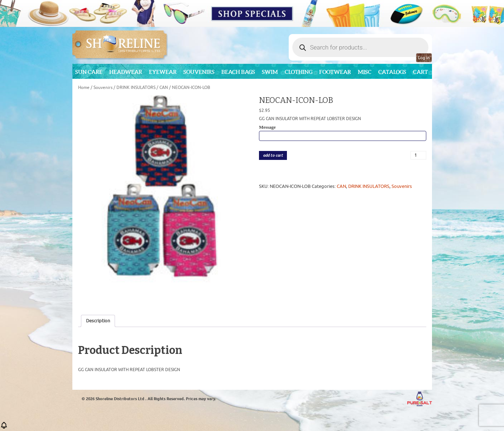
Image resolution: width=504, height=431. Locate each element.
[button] (4, 428)
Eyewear (163, 72)
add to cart (273, 155)
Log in (424, 58)
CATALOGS (392, 72)
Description (98, 321)
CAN (164, 87)
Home (84, 87)
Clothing (299, 72)
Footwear (335, 72)
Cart (421, 72)
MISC (365, 72)
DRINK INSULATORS (136, 87)
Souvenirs (199, 72)
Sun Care (89, 72)
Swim (270, 72)
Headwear (126, 72)
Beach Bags (238, 72)
